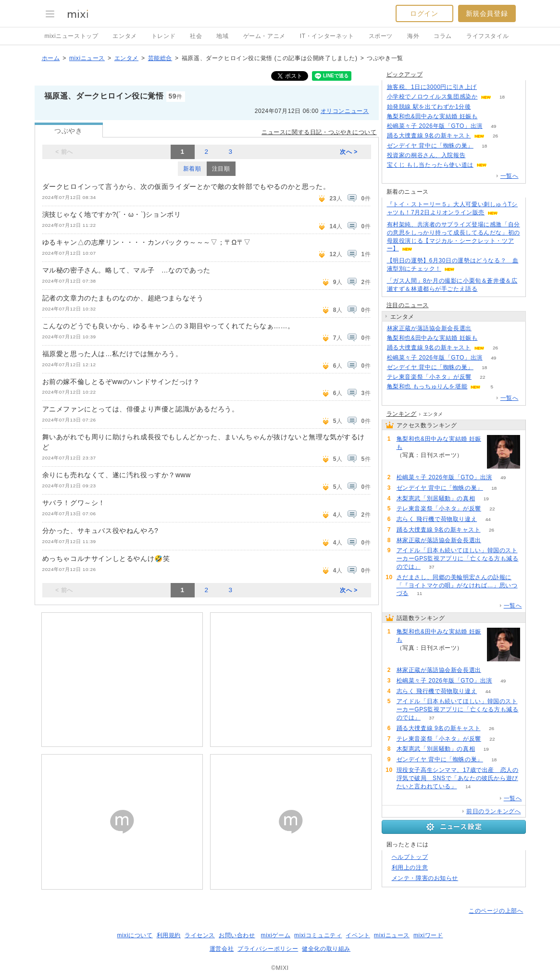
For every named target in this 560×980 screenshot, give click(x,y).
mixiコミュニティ (318, 935)
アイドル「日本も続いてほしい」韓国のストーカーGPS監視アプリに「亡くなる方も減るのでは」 (458, 558)
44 (488, 519)
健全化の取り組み (326, 949)
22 (482, 377)
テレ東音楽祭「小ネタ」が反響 (429, 377)
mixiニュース (87, 58)
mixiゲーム (276, 935)
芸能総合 (160, 58)
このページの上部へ (496, 911)
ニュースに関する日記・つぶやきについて (319, 132)
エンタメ (124, 36)
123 (488, 87)
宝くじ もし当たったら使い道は (430, 165)
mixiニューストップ (72, 36)
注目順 (221, 169)
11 (419, 593)
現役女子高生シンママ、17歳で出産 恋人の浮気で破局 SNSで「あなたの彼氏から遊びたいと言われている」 (458, 778)
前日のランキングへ (493, 811)
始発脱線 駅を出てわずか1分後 (429, 107)
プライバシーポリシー (268, 949)
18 (502, 97)
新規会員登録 (487, 13)
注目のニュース (408, 305)
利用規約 (169, 935)
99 (482, 107)
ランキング (402, 414)
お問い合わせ (237, 935)
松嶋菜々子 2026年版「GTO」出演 (435, 126)
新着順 (192, 169)
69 (482, 329)
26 (495, 136)
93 (498, 165)
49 (493, 126)
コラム (443, 36)
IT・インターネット (327, 36)
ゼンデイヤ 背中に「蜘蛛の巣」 (430, 146)
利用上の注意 (410, 868)
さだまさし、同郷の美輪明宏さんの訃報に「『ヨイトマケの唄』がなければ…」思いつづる (457, 585)
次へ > (349, 152)
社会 (196, 36)
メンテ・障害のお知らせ (425, 878)
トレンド (163, 36)
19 (486, 499)
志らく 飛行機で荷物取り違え (437, 519)
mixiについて (135, 935)
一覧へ (510, 176)
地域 (222, 36)
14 (468, 787)
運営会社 (222, 949)
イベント (358, 935)
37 (431, 567)
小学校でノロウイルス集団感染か (432, 97)
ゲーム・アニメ (264, 36)
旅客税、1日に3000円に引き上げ (432, 87)
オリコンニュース (345, 111)
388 (489, 338)
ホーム (51, 58)
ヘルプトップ (410, 857)
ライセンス (200, 935)
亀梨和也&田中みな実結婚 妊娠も (432, 116)
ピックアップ (405, 74)
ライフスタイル (487, 36)
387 (489, 117)
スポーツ (381, 36)
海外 (413, 36)
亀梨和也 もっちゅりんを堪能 (427, 386)
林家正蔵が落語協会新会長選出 (429, 328)
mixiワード (428, 935)
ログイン (424, 13)
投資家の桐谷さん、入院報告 (426, 155)
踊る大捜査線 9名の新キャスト (429, 136)
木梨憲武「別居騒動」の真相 (436, 498)
